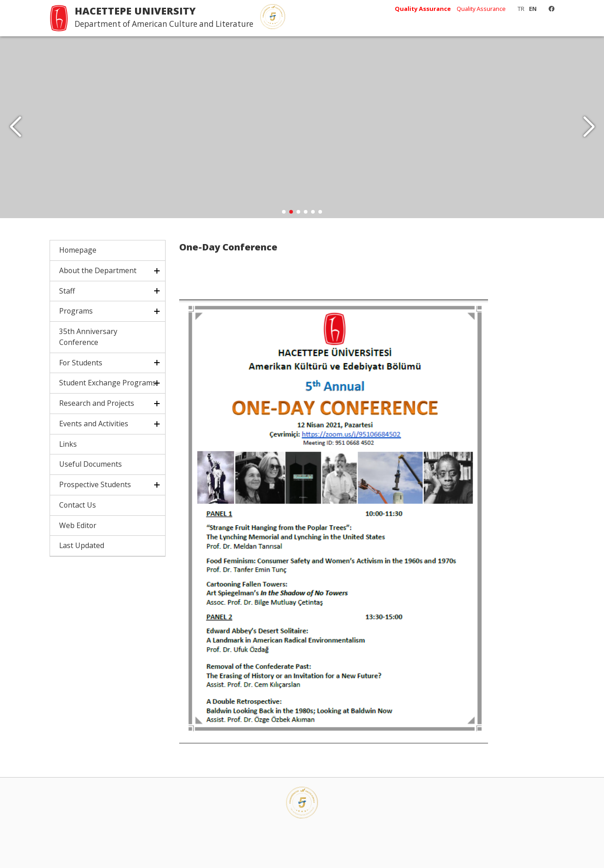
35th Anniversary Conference (88, 337)
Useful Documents (91, 464)
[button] (589, 127)
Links (68, 444)
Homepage (78, 250)
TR (521, 9)
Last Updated (82, 545)
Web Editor (78, 525)
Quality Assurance (481, 9)
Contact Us (78, 505)
